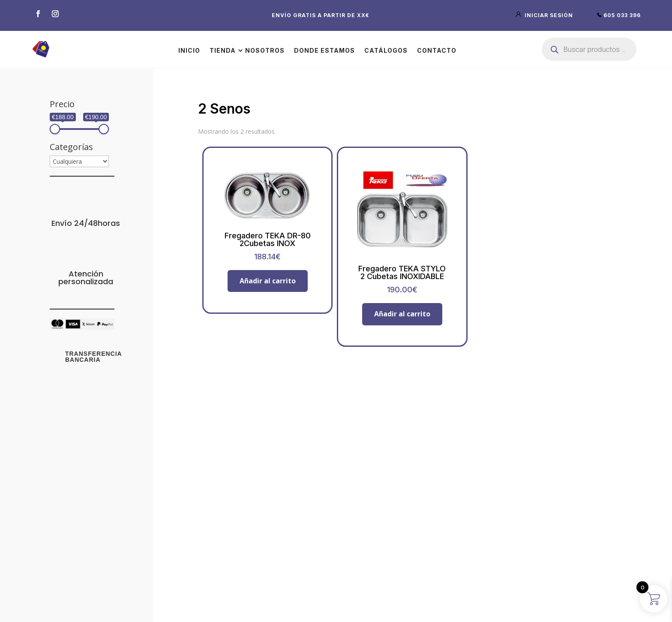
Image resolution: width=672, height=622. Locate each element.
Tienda (223, 50)
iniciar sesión (545, 15)
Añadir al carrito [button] (268, 281)
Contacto (437, 50)
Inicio (189, 50)
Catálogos (386, 50)
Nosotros (265, 50)
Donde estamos (324, 50)
